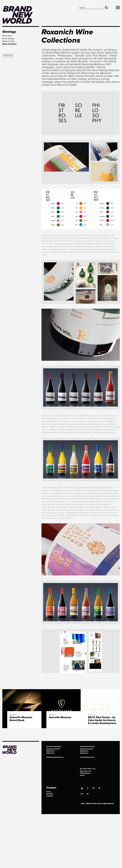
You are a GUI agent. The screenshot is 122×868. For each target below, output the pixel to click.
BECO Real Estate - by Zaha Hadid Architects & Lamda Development (102, 720)
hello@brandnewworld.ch (55, 757)
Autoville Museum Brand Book (21, 719)
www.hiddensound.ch (87, 757)
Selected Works (8, 55)
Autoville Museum (60, 717)
